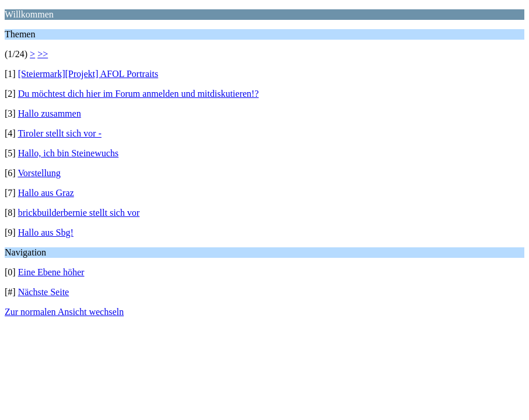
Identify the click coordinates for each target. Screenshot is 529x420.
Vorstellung (39, 173)
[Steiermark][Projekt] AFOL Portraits (88, 74)
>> (43, 54)
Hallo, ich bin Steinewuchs (68, 153)
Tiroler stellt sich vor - (59, 133)
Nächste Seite (44, 292)
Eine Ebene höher (51, 272)
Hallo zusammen (50, 113)
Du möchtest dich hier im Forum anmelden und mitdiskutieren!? (138, 94)
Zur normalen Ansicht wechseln (64, 312)
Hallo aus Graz (46, 193)
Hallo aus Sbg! (46, 232)
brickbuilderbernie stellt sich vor (79, 213)
